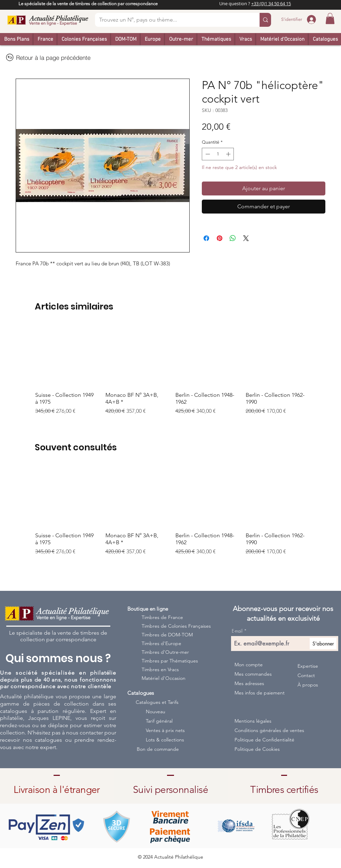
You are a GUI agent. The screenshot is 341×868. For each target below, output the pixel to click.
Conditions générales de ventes (263, 730)
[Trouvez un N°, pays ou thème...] (172, 20)
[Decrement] (207, 154)
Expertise (308, 666)
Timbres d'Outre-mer (165, 652)
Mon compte (249, 665)
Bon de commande (158, 749)
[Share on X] (246, 238)
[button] (330, 18)
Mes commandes (253, 674)
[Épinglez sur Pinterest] (220, 238)
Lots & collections (165, 740)
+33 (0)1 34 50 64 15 (271, 3)
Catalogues (141, 693)
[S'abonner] (323, 644)
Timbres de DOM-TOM (167, 635)
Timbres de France (162, 617)
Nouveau (156, 712)
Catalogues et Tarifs (157, 702)
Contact (306, 675)
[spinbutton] (218, 154)
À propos (308, 685)
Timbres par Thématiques (170, 661)
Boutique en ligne (148, 609)
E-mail (237, 631)
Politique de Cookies (257, 749)
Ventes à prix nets (165, 730)
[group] (170, 370)
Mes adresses (249, 683)
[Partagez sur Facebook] (206, 238)
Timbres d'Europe (161, 643)
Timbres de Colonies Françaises (172, 626)
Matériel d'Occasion (164, 678)
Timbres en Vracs (160, 669)
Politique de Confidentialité (263, 740)
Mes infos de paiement (259, 693)
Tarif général (159, 721)
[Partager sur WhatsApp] (233, 238)
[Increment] (229, 154)
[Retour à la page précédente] (48, 57)
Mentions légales (253, 721)
